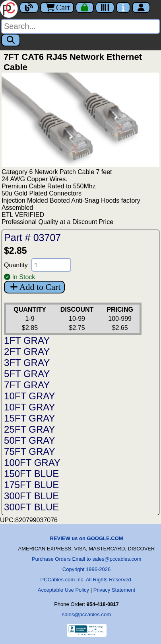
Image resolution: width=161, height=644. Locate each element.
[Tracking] (105, 8)
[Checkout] (85, 8)
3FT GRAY (27, 363)
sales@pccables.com (86, 614)
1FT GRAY (27, 340)
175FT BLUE (31, 485)
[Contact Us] (123, 8)
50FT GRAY (29, 440)
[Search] (80, 26)
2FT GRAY (27, 352)
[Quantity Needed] (51, 265)
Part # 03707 (32, 238)
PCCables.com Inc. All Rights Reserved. (87, 580)
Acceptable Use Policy (63, 590)
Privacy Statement (114, 590)
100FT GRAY (32, 463)
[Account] (141, 8)
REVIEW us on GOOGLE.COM (86, 538)
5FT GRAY (27, 374)
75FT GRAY (29, 451)
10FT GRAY (29, 396)
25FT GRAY (29, 429)
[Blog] (29, 8)
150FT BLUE (31, 474)
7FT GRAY (27, 385)
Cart (57, 8)
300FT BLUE (31, 496)
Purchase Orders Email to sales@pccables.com (86, 559)
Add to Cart (34, 287)
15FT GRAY (29, 418)
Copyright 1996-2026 (86, 569)
